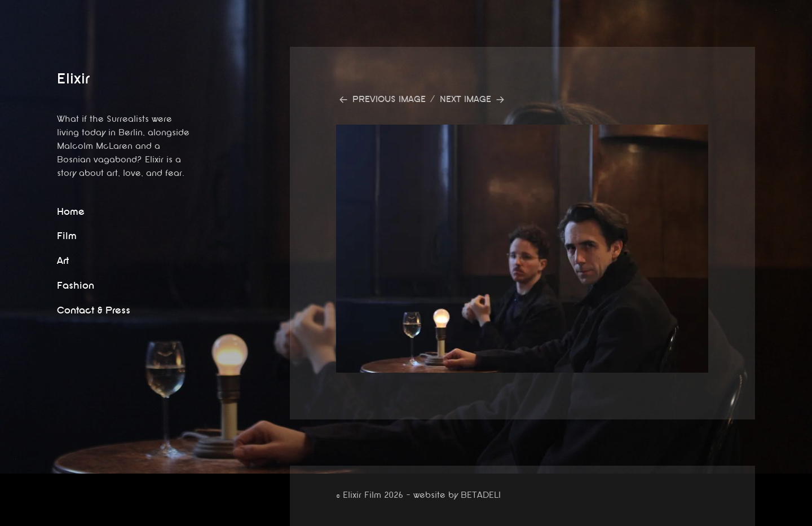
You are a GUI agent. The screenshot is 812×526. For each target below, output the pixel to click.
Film (67, 236)
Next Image (465, 100)
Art (63, 261)
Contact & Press (94, 310)
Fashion (76, 286)
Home (71, 212)
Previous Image (389, 100)
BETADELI (481, 495)
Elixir (73, 79)
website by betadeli (8, 518)
